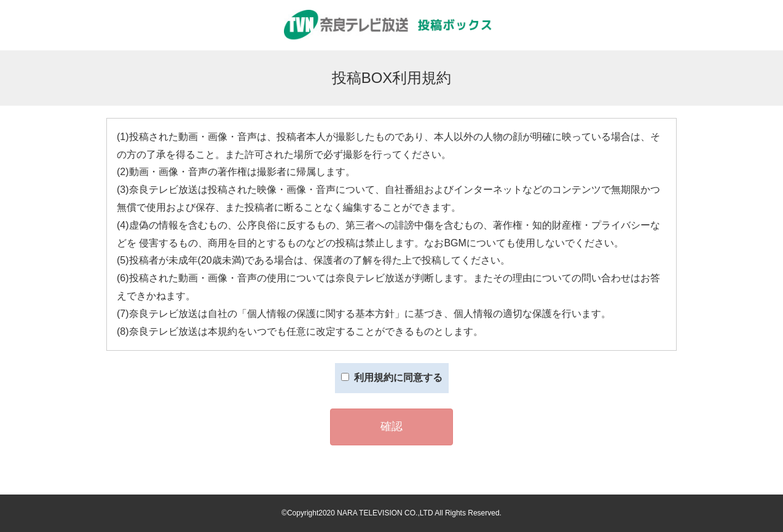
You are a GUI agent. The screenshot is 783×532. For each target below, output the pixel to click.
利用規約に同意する (392, 377)
